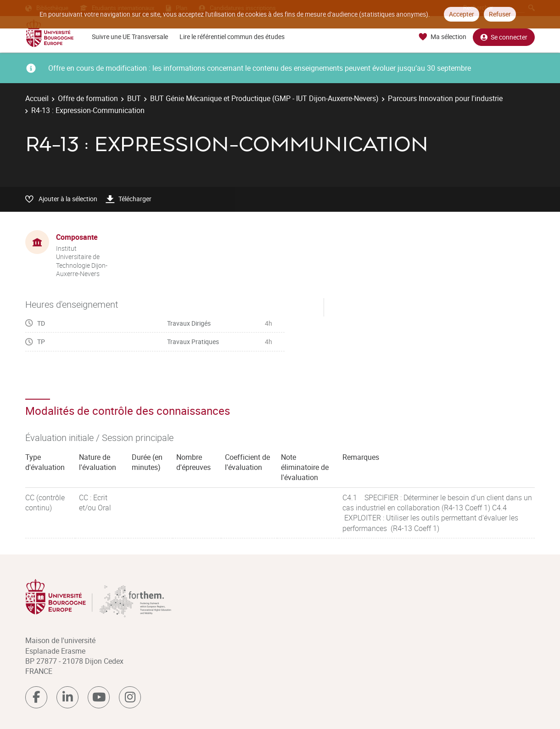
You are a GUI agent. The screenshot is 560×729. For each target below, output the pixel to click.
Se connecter (504, 37)
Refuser (500, 14)
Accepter (462, 14)
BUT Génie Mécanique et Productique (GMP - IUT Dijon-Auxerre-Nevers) (264, 98)
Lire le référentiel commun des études (232, 37)
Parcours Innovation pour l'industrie (445, 98)
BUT (134, 98)
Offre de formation (88, 98)
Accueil (37, 98)
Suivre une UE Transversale (130, 37)
